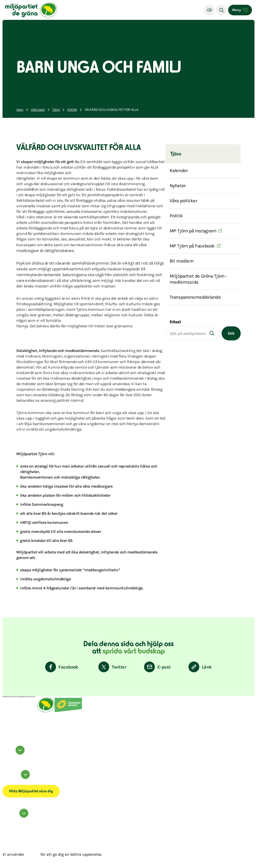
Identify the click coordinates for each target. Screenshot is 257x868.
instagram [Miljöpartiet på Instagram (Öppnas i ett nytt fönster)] (6, 758)
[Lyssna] (209, 10)
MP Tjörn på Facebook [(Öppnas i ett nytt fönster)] (192, 246)
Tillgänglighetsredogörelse (12, 782)
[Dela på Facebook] (62, 667)
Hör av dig (16, 817)
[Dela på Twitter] (112, 667)
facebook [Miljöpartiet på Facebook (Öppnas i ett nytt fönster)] (6, 756)
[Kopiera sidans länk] (200, 667)
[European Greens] (68, 712)
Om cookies (7, 781)
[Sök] (221, 10)
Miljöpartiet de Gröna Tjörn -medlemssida (199, 279)
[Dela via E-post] (157, 667)
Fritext (175, 322)
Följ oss (14, 754)
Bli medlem (182, 261)
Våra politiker (183, 201)
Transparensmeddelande (195, 297)
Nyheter (178, 186)
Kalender (179, 171)
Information (17, 778)
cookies (32, 854)
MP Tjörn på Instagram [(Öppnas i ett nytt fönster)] (193, 231)
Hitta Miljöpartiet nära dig (31, 792)
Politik (176, 216)
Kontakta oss (7, 820)
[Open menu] (240, 10)
